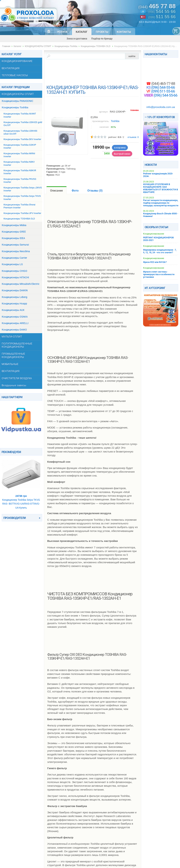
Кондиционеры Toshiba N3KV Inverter (19, 163)
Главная (6, 46)
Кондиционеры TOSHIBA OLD (96, 46)
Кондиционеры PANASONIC (17, 101)
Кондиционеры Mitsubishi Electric (21, 284)
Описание (57, 191)
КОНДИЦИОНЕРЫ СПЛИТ (38, 46)
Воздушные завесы (14, 385)
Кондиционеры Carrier (14, 258)
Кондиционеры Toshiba (66, 46)
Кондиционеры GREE (14, 232)
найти (132, 56)
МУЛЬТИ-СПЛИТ (12, 337)
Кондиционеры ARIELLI (15, 323)
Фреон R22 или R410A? (155, 262)
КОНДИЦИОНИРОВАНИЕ (17, 61)
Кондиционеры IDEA (13, 238)
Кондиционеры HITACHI (15, 278)
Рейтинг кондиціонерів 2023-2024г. (158, 175)
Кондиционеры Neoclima (16, 251)
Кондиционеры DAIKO (14, 330)
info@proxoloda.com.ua (161, 107)
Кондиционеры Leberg (15, 297)
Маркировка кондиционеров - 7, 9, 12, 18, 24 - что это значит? (160, 251)
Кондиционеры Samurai (15, 245)
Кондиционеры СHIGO (15, 271)
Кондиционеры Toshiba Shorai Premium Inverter (19, 206)
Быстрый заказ (122, 154)
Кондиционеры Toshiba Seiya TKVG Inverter (22, 198)
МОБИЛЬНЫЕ (10, 364)
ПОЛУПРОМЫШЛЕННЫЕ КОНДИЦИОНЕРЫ (17, 345)
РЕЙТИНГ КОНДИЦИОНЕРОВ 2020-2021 (158, 239)
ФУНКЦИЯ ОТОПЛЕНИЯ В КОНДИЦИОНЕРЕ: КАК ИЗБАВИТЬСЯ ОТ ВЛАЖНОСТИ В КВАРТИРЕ (160, 188)
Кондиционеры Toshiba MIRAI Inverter (19, 155)
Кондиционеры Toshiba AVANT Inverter (20, 115)
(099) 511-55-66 (163, 91)
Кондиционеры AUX (13, 310)
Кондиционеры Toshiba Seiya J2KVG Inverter (23, 189)
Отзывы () (95, 191)
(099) (162, 17)
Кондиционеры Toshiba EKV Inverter (22, 139)
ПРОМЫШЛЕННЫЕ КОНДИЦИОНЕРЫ (13, 355)
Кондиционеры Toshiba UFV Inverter (22, 213)
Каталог (82, 32)
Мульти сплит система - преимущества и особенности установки (159, 274)
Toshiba (115, 121)
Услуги (62, 32)
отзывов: (133, 137)
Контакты (124, 32)
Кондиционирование (154, 234)
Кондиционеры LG (12, 264)
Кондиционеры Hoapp (14, 304)
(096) (162, 12)
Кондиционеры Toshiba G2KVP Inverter (20, 146)
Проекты (102, 32)
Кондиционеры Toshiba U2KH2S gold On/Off (23, 124)
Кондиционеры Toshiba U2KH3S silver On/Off (20, 132)
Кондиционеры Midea (14, 225)
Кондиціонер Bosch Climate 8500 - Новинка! (161, 215)
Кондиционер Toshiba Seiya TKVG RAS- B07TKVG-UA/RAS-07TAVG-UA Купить (21, 482)
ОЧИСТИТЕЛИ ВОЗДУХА (17, 378)
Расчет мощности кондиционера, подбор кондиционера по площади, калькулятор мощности (161, 203)
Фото (75, 191)
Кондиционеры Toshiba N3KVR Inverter (20, 172)
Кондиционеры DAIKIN (15, 290)
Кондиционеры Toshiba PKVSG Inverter (20, 181)
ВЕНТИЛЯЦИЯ (11, 68)
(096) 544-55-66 (163, 87)
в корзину (120, 148)
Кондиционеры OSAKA (15, 317)
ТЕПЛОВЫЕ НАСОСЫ (15, 75)
